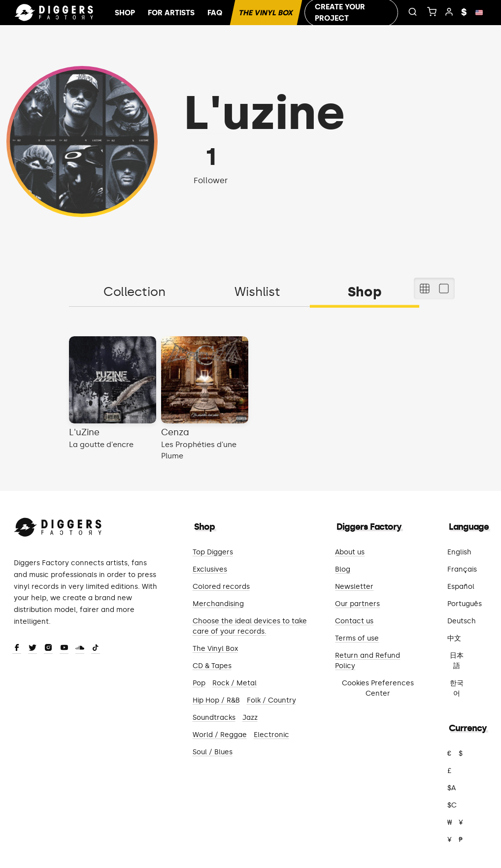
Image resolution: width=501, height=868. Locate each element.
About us (350, 552)
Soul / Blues (213, 752)
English (459, 552)
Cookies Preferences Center (378, 688)
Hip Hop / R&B (216, 700)
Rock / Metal (234, 683)
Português (465, 604)
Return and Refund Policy (367, 661)
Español (461, 587)
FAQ (215, 13)
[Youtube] (64, 648)
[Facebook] (17, 648)
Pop (199, 683)
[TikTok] (96, 648)
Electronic (271, 735)
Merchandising (218, 604)
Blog (343, 569)
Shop (125, 13)
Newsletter (354, 587)
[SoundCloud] (80, 648)
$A (451, 788)
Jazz (250, 718)
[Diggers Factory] (58, 525)
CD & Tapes (212, 666)
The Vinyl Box (266, 13)
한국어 (457, 688)
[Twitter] (33, 648)
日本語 (457, 661)
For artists (171, 13)
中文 (454, 638)
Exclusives (210, 569)
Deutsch (462, 621)
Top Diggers (213, 552)
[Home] (54, 13)
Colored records (221, 587)
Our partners (357, 604)
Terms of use (357, 638)
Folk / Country (271, 700)
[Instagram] (48, 648)
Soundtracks (214, 718)
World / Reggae (220, 735)
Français (462, 569)
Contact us (354, 621)
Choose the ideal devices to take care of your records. (250, 626)
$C (452, 805)
